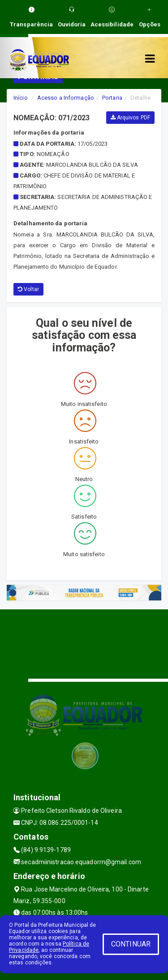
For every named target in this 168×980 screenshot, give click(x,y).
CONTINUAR (131, 944)
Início (21, 98)
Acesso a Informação (66, 98)
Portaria (112, 98)
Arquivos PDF (130, 118)
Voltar (28, 289)
